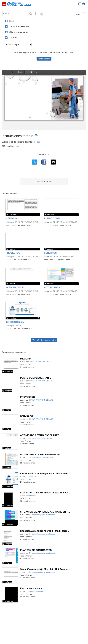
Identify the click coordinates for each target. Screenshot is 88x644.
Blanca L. (33, 496)
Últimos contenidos (19, 32)
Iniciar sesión (44, 59)
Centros (13, 38)
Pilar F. (39, 142)
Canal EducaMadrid (19, 27)
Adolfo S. (18, 326)
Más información (44, 181)
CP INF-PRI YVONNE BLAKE (27, 222)
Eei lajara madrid (36, 591)
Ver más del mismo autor (44, 340)
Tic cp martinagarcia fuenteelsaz (42, 515)
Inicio (12, 21)
